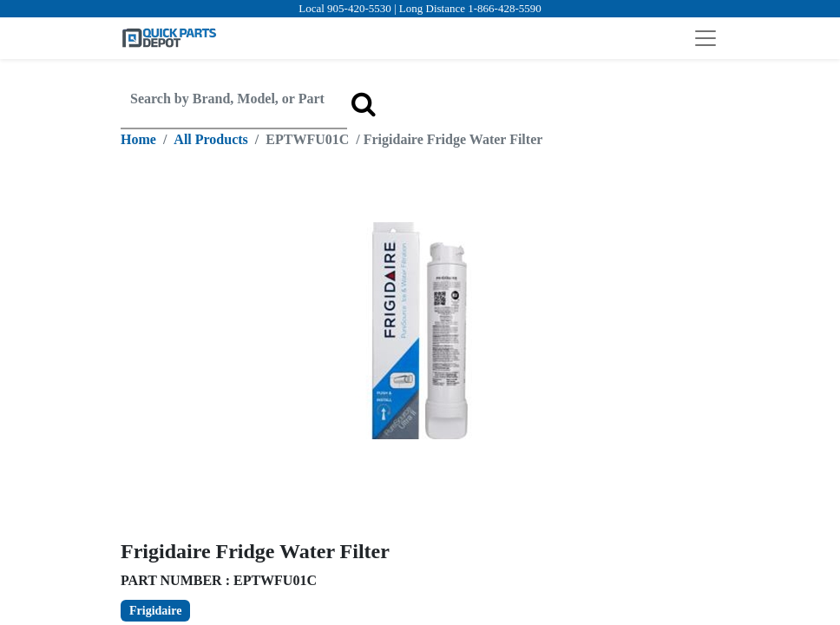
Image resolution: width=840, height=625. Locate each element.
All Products (210, 139)
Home (138, 139)
